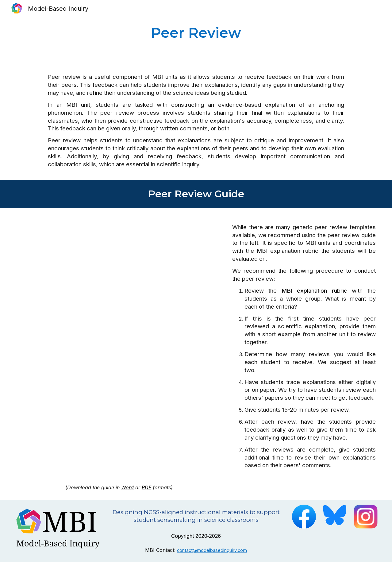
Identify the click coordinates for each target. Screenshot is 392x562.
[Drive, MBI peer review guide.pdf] (119, 347)
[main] (196, 33)
